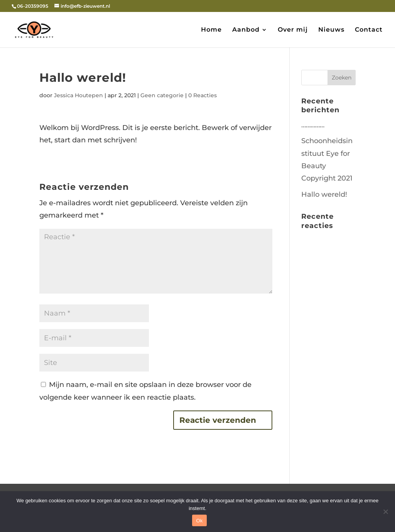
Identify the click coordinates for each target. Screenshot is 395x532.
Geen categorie (162, 95)
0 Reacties (203, 95)
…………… (313, 125)
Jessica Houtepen (78, 95)
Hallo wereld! (324, 194)
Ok (199, 521)
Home (211, 30)
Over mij (293, 30)
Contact (369, 30)
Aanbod (246, 30)
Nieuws (331, 30)
